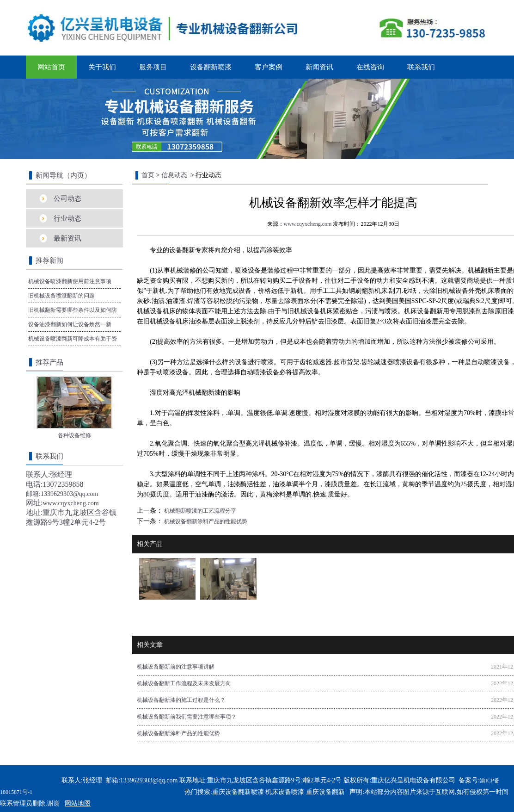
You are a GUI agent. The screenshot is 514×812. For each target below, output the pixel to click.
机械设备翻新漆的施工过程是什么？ (181, 700)
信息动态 (174, 175)
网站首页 (51, 67)
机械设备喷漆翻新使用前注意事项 (70, 281)
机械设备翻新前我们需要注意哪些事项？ (187, 717)
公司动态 (67, 198)
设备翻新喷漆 (211, 67)
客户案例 (269, 67)
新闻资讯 (319, 67)
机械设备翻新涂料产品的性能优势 (205, 521)
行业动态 (67, 218)
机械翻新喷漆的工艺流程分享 (199, 511)
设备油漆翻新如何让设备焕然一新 (70, 324)
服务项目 (153, 67)
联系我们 (421, 67)
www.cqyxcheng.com (308, 224)
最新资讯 (67, 238)
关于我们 (102, 67)
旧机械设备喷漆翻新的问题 (61, 296)
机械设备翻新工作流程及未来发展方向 (184, 683)
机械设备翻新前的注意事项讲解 (176, 667)
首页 (148, 175)
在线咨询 (370, 67)
